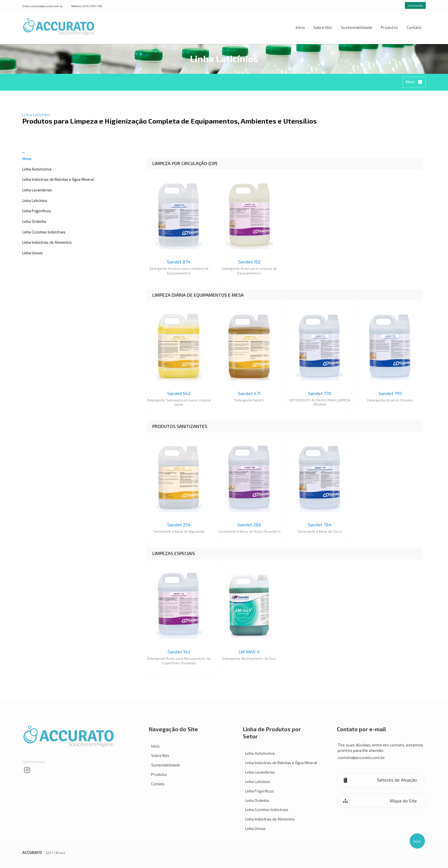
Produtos (389, 27)
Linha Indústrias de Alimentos (47, 242)
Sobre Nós (323, 27)
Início (300, 27)
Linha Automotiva (37, 169)
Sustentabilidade (357, 27)
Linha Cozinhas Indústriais (44, 232)
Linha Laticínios (35, 201)
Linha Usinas (33, 253)
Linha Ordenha (34, 221)
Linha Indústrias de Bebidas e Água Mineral (58, 179)
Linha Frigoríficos (37, 211)
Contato (414, 27)
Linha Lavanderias (37, 190)
